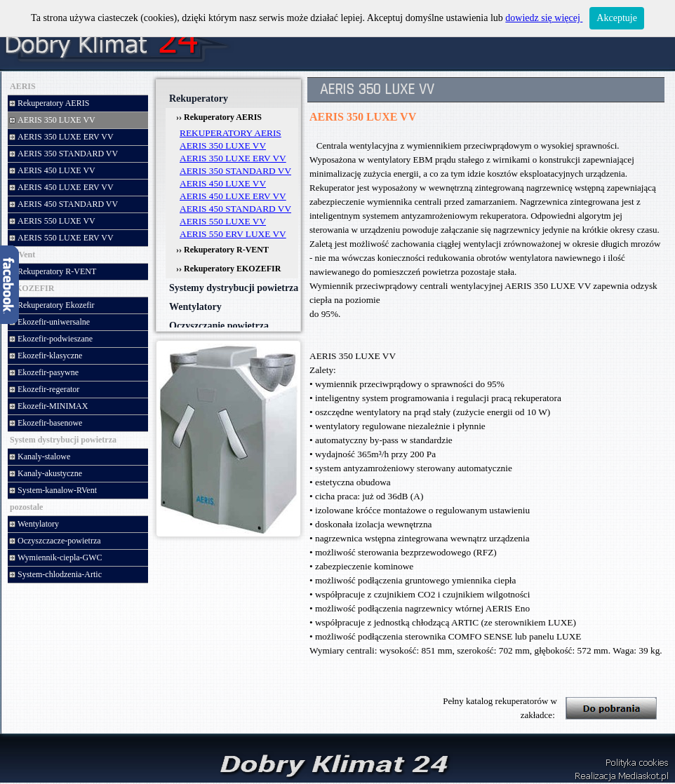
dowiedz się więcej (544, 18)
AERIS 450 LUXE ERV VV (233, 196)
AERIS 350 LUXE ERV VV (233, 158)
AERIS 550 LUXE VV (223, 221)
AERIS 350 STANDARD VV (235, 171)
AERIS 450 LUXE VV (223, 183)
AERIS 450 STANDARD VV (235, 209)
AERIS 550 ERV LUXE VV (233, 234)
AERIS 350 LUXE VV (223, 146)
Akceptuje (617, 18)
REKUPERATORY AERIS (230, 133)
